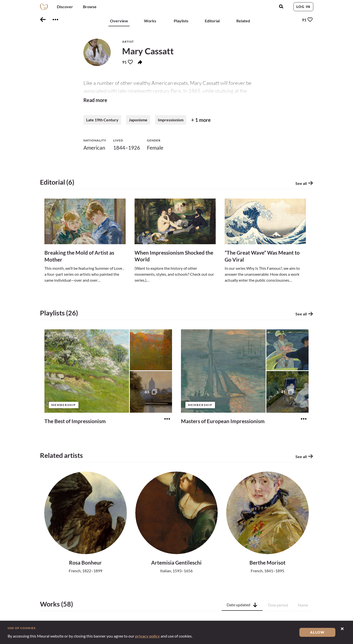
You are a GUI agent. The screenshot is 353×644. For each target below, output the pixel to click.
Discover (65, 7)
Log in (303, 7)
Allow (317, 632)
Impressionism (171, 121)
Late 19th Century (102, 121)
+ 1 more (201, 121)
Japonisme (138, 121)
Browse (90, 7)
